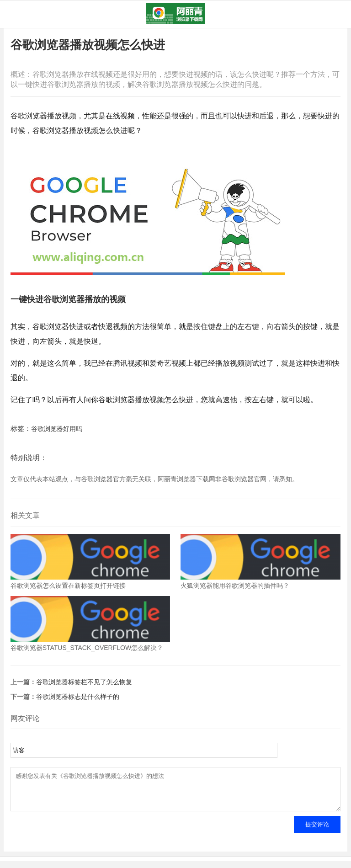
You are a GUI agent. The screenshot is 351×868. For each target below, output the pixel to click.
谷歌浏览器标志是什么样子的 (78, 697)
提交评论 (317, 831)
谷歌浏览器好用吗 (57, 429)
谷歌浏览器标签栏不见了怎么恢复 (84, 682)
